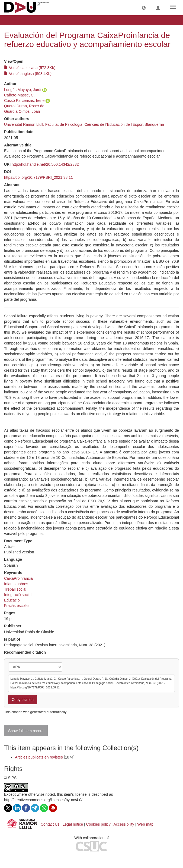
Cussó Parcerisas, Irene (24, 101)
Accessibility (124, 824)
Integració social (18, 595)
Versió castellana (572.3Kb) (30, 68)
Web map (145, 824)
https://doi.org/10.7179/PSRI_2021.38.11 (38, 177)
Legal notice (73, 824)
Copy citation (23, 700)
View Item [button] (18, 20)
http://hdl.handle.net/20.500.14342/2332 (45, 164)
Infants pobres (16, 584)
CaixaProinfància (18, 578)
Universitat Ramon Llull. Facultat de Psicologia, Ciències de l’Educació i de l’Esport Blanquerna (84, 124)
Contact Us (50, 824)
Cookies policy (98, 824)
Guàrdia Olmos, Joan (22, 111)
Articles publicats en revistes (39, 757)
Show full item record (26, 731)
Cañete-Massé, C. (19, 95)
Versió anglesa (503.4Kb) (28, 74)
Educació (12, 600)
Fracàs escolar (17, 606)
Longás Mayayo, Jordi (23, 90)
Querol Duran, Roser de (24, 106)
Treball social (15, 589)
